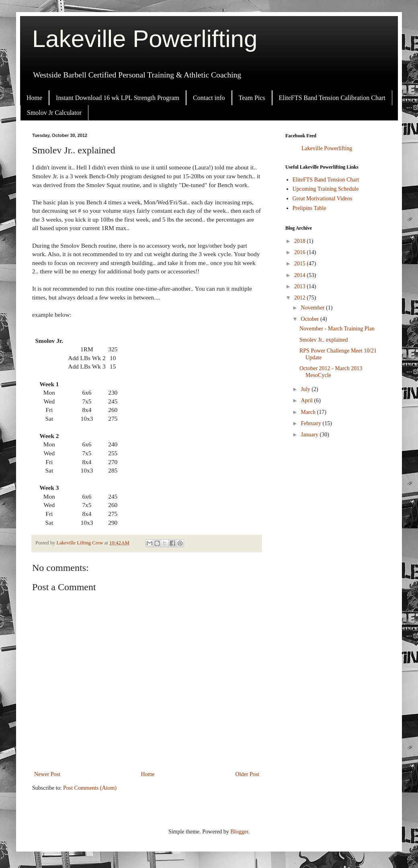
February (311, 423)
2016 (301, 252)
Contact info (209, 98)
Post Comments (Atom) (90, 788)
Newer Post (47, 774)
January (310, 435)
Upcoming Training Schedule (326, 189)
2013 (301, 286)
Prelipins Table (309, 208)
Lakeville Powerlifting (145, 39)
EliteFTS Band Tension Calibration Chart (332, 98)
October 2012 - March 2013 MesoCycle (331, 372)
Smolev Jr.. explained (324, 340)
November (313, 308)
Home (34, 98)
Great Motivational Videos (323, 199)
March (309, 412)
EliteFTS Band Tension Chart (326, 180)
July (306, 389)
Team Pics (252, 98)
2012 (301, 298)
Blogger (239, 832)
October (310, 319)
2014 (301, 275)
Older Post (248, 774)
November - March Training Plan (337, 329)
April (307, 400)
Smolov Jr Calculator (54, 113)
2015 (301, 264)
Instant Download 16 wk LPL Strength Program (118, 98)
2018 (301, 241)
